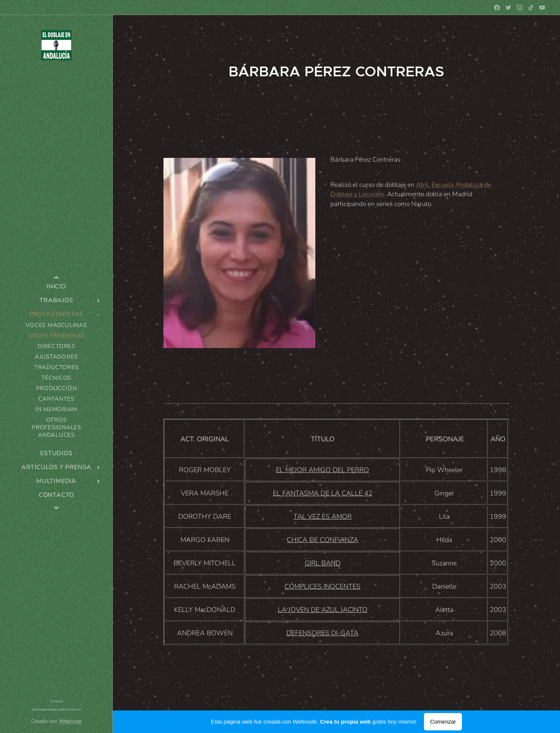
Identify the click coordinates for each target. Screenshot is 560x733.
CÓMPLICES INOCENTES (322, 586)
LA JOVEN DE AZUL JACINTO (323, 610)
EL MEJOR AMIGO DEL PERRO (322, 470)
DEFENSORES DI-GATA (322, 633)
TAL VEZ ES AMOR (323, 516)
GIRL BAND (323, 563)
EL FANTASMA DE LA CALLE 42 (323, 493)
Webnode (70, 721)
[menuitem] (56, 287)
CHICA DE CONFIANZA (322, 540)
